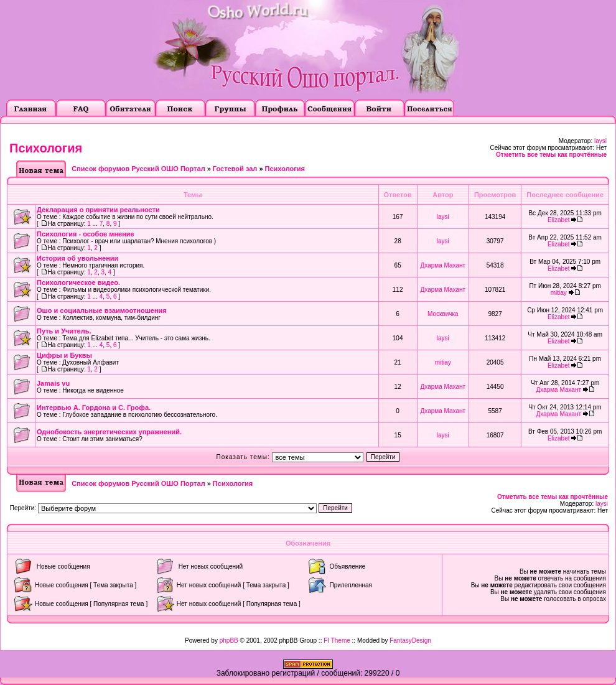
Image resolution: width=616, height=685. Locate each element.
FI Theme (337, 641)
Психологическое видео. (78, 282)
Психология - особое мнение (86, 234)
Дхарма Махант (443, 265)
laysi (600, 141)
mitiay (559, 293)
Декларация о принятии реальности (98, 210)
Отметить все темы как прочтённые (551, 155)
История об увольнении (77, 258)
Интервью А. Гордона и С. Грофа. (94, 408)
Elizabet (559, 220)
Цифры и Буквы (64, 355)
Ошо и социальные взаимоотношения (102, 310)
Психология (46, 148)
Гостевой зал (235, 169)
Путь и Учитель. (64, 331)
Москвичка (443, 314)
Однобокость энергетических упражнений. (109, 432)
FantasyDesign (410, 641)
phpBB (229, 641)
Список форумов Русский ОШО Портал (138, 169)
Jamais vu (53, 383)
